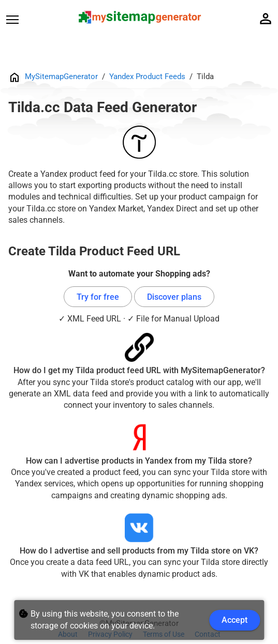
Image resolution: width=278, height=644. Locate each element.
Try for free (98, 297)
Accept (235, 620)
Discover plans (174, 297)
